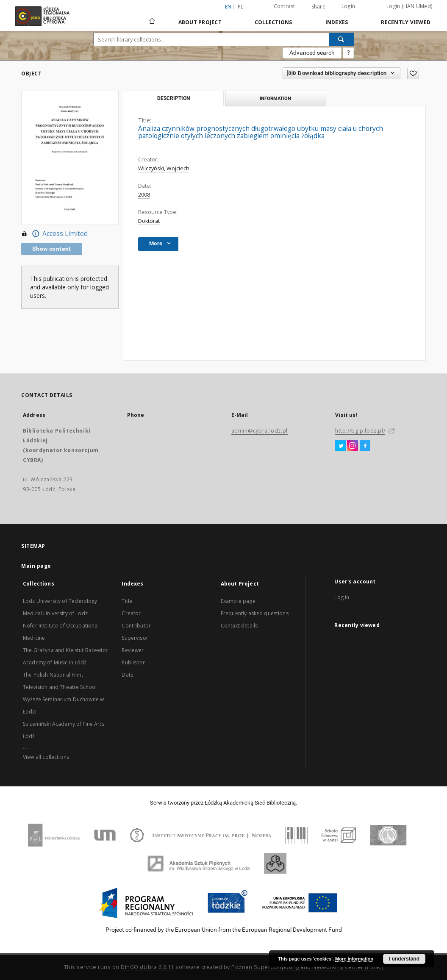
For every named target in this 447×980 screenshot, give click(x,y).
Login (348, 6)
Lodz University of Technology (60, 601)
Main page (36, 566)
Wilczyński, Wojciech (164, 168)
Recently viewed (406, 22)
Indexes (337, 22)
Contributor (136, 626)
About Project (200, 22)
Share (318, 7)
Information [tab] (275, 98)
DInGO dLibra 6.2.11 (147, 967)
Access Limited (54, 234)
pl (241, 7)
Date (128, 675)
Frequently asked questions (255, 613)
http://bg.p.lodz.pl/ (360, 431)
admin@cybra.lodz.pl (260, 431)
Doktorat (149, 221)
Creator (131, 613)
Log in (342, 597)
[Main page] (152, 17)
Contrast (285, 6)
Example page (238, 601)
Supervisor (135, 638)
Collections (273, 22)
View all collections (46, 757)
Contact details (239, 626)
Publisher (133, 662)
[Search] (341, 39)
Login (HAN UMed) (409, 6)
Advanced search (312, 53)
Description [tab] (174, 98)
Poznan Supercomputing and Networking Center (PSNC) (307, 967)
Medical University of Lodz (55, 613)
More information (354, 959)
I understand (404, 959)
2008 (144, 195)
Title (127, 601)
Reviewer (133, 650)
